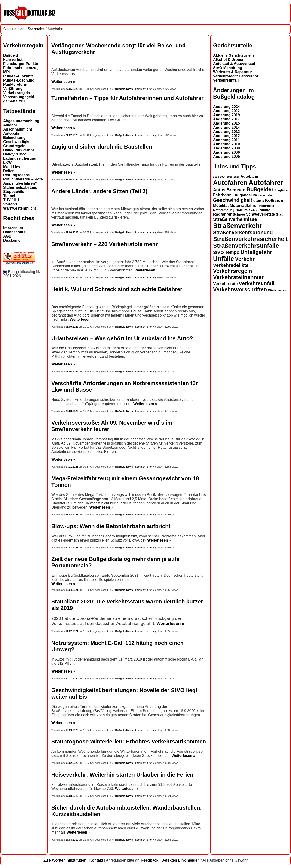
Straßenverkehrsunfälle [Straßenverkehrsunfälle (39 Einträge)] (246, 246)
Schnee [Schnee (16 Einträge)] (239, 214)
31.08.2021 (72, 515)
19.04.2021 (72, 590)
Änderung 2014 (227, 127)
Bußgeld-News (124, 89)
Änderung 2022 (227, 111)
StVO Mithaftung (228, 68)
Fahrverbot (13, 59)
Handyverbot (15, 154)
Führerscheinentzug (21, 68)
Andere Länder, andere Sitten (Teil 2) (99, 191)
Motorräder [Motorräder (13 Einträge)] (267, 206)
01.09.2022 (72, 327)
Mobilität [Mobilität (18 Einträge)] (221, 205)
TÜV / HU (11, 200)
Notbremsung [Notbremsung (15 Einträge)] (224, 210)
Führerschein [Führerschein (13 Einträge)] (263, 195)
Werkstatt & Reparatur (233, 72)
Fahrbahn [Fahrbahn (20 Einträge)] (222, 195)
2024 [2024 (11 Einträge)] (223, 177)
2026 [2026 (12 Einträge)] (236, 177)
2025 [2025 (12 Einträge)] (230, 177)
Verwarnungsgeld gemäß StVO (19, 99)
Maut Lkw (12, 167)
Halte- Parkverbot (19, 150)
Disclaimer (13, 240)
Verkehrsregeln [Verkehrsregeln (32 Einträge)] (233, 271)
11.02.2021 (72, 631)
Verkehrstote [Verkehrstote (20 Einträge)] (225, 284)
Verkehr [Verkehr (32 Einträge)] (245, 259)
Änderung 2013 (227, 132)
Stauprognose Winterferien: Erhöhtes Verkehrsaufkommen (129, 742)
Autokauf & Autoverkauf (234, 64)
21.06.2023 (72, 232)
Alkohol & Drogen (229, 59)
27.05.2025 (72, 89)
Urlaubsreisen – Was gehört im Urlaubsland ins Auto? (122, 338)
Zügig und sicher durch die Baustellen (102, 147)
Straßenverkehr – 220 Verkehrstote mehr (104, 244)
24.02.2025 (72, 135)
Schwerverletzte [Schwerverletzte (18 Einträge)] (260, 214)
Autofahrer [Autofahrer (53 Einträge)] (266, 182)
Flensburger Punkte (21, 64)
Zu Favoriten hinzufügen (65, 860)
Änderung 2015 (227, 123)
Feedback (150, 860)
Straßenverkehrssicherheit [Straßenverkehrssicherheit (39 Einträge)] (250, 239)
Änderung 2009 (227, 148)
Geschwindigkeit (18, 142)
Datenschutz (14, 232)
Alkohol (10, 125)
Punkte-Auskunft (18, 76)
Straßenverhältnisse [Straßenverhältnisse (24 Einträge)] (235, 219)
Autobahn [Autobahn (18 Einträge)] (249, 176)
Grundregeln (14, 146)
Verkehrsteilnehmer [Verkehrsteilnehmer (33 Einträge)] (238, 277)
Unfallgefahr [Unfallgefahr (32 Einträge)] (256, 252)
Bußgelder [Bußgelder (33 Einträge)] (260, 189)
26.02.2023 (72, 277)
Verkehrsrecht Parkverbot (236, 76)
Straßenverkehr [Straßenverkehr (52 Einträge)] (238, 226)
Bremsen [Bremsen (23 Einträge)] (236, 190)
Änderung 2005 (227, 157)
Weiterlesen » (63, 82)
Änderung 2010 (227, 144)
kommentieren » (145, 89)
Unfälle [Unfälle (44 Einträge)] (224, 259)
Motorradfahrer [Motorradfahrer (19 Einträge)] (244, 206)
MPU (7, 72)
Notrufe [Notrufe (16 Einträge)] (241, 210)
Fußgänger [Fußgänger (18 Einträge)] (242, 195)
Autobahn (12, 133)
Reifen (9, 171)
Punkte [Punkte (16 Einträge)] (264, 210)
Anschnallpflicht (18, 129)
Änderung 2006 (227, 152)
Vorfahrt (10, 204)
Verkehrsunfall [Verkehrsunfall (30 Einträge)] (257, 283)
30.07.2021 (72, 548)
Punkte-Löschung (19, 80)
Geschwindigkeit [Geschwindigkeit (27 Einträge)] (233, 200)
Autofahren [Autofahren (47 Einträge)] (230, 183)
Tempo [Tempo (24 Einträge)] (232, 252)
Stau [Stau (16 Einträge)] (280, 214)
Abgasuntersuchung (21, 121)
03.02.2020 (72, 763)
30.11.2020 (72, 679)
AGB (7, 236)
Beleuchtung (14, 138)
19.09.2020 (72, 730)
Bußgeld (11, 55)
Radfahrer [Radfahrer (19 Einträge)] (222, 214)
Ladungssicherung (20, 158)
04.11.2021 (72, 467)
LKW (7, 163)
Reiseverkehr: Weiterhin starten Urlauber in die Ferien (122, 775)
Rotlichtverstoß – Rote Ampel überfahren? (23, 181)
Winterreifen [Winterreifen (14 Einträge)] (277, 290)
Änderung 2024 (227, 107)
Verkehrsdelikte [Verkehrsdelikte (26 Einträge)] (231, 265)
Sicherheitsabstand (20, 187)
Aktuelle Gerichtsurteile (234, 55)
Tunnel (9, 196)
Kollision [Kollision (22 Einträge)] (274, 200)
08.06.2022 (72, 372)
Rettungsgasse (17, 175)
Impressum (13, 228)
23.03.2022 (72, 411)
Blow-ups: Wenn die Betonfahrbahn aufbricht (111, 526)
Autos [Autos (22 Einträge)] (219, 190)
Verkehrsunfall (226, 80)
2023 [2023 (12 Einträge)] (216, 177)
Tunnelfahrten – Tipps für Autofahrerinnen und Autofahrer (127, 98)
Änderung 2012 (227, 136)
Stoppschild (14, 192)
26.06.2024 (72, 180)
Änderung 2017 (227, 119)
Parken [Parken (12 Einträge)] (253, 210)
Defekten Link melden (180, 860)
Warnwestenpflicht (20, 208)
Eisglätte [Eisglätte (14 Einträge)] (281, 190)
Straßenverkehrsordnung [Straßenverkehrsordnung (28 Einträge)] (243, 233)
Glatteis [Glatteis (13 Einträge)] (259, 201)
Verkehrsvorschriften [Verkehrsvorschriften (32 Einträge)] (240, 289)
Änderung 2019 (227, 115)
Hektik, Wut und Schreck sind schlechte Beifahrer (117, 289)
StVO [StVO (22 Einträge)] (218, 252)
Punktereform (15, 84)
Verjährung (13, 89)
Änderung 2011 (227, 140)
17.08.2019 (72, 796)
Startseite (36, 29)
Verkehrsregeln (17, 93)
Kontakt (96, 860)
